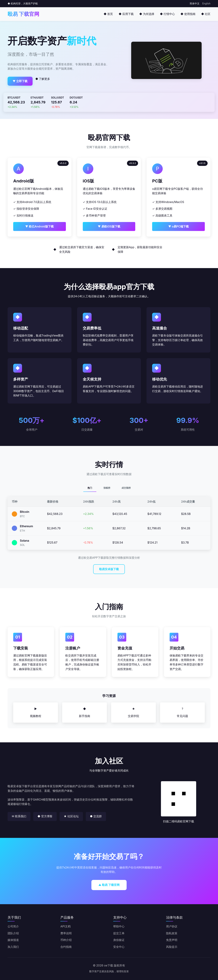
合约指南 (66, 947)
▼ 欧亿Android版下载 (39, 226)
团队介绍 (13, 933)
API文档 (66, 926)
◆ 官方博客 (45, 816)
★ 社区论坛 (71, 816)
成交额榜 (126, 488)
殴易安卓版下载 (109, 569)
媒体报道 (13, 940)
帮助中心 (119, 926)
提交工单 (119, 933)
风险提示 (172, 947)
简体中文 (195, 4)
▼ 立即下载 (20, 81)
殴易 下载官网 (23, 14)
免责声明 (172, 940)
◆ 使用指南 (188, 14)
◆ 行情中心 (167, 14)
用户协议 (172, 926)
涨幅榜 (107, 488)
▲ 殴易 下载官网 (109, 885)
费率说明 (66, 933)
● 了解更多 (43, 79)
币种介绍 (66, 940)
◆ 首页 (108, 14)
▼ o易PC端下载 (178, 226)
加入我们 (13, 947)
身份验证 (119, 940)
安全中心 (119, 947)
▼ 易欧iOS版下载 (109, 226)
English (206, 4)
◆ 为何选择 (147, 14)
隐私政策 (172, 933)
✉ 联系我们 (19, 816)
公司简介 (13, 926)
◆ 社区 (206, 14)
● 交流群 (96, 816)
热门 (90, 488)
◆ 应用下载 (126, 14)
